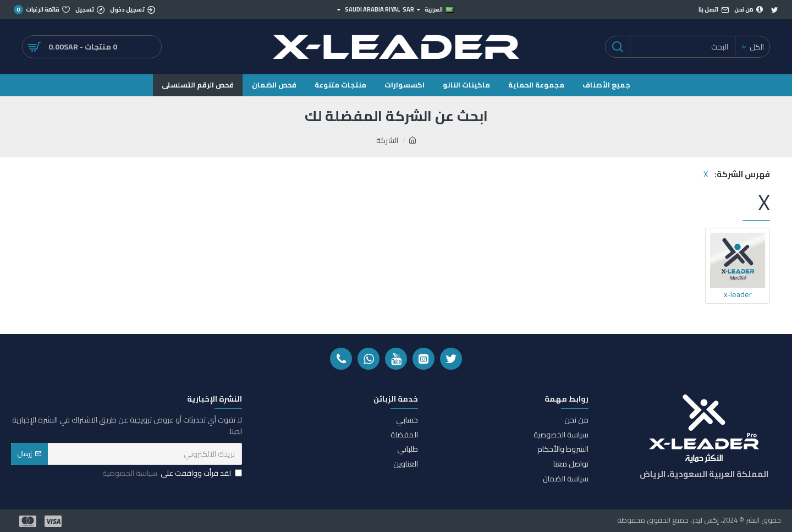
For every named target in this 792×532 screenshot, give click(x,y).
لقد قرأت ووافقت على (171, 473)
